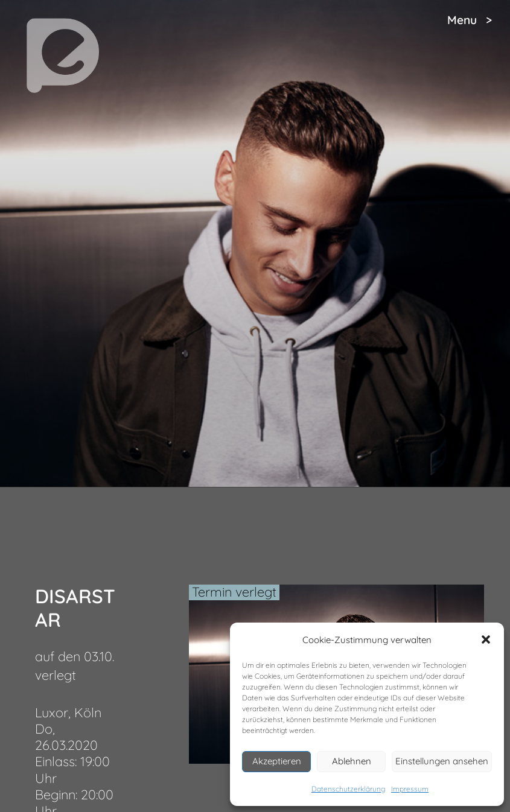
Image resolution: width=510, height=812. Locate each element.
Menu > (470, 20)
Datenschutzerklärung (348, 789)
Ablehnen (352, 761)
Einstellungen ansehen (442, 761)
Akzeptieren (277, 761)
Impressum (410, 789)
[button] (486, 639)
